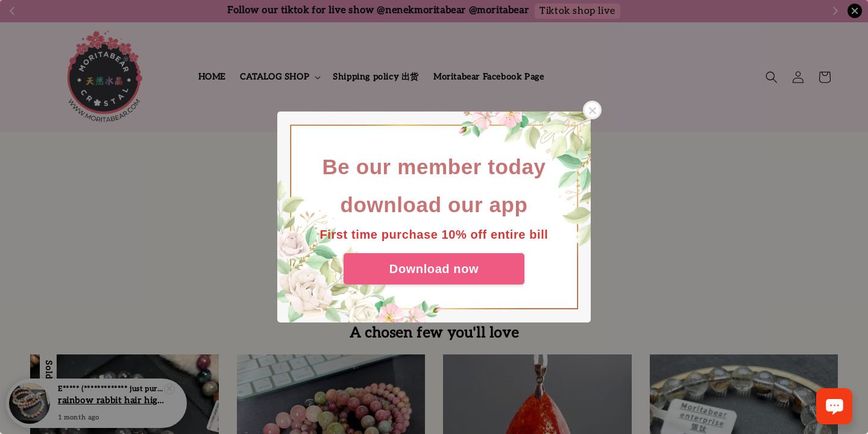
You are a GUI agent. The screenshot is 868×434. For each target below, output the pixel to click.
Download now (434, 269)
